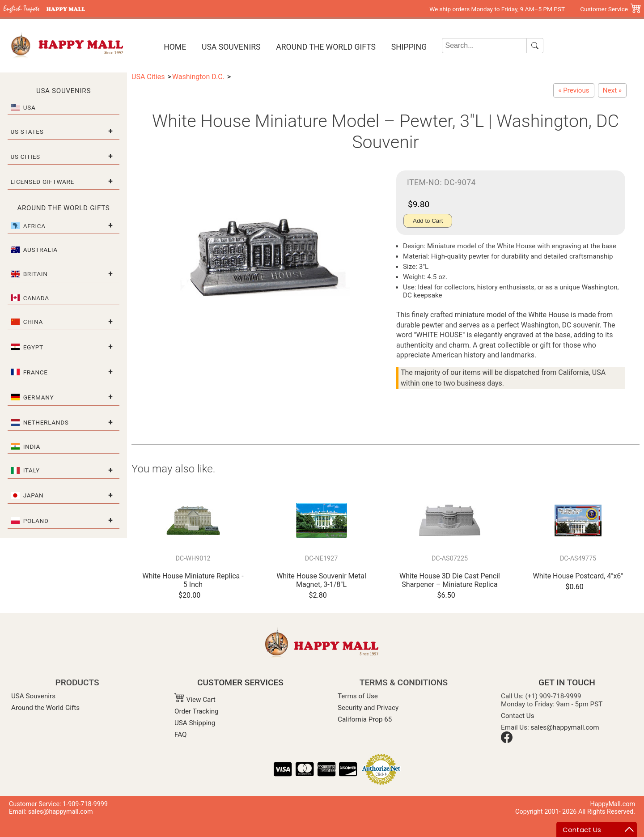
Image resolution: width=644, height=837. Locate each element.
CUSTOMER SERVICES (240, 682)
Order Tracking (197, 711)
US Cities (25, 157)
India (32, 446)
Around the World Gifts (326, 47)
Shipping (409, 47)
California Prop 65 (365, 719)
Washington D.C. (198, 77)
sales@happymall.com (565, 727)
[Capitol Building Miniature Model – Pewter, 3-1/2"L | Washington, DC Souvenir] (612, 90)
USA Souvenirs (231, 47)
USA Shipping (195, 723)
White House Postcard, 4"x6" (578, 576)
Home (175, 47)
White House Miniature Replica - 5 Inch (193, 580)
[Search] (485, 46)
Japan (34, 495)
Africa (34, 226)
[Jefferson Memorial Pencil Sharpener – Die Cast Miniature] (574, 90)
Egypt (33, 347)
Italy (32, 470)
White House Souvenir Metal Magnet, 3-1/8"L (321, 580)
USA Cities (148, 77)
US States (27, 132)
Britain (36, 274)
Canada (36, 298)
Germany (39, 397)
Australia (40, 250)
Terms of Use (358, 696)
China (33, 322)
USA (30, 107)
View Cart (195, 700)
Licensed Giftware (42, 182)
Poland (36, 521)
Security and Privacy (368, 708)
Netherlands (46, 422)
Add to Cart (428, 221)
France (36, 372)
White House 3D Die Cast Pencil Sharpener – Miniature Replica (450, 580)
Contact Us (518, 716)
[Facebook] (507, 741)
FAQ (180, 735)
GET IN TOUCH (567, 682)
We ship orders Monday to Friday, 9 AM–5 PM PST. (498, 9)
